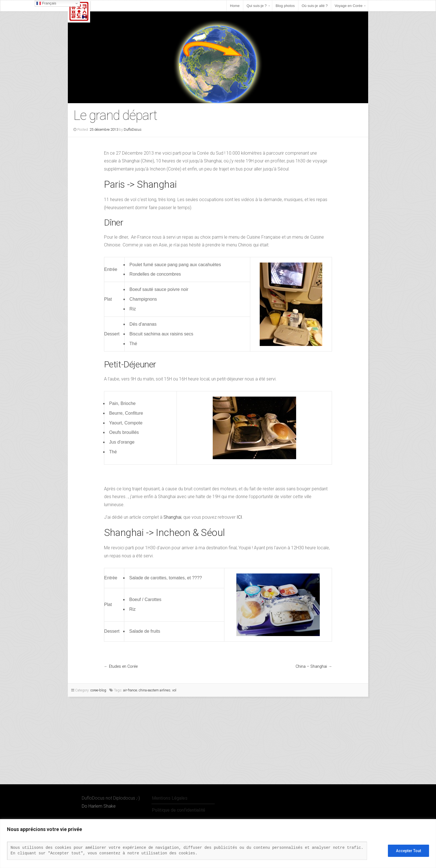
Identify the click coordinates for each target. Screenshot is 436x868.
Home (235, 6)
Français (46, 3)
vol (174, 690)
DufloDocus (133, 129)
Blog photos (285, 6)
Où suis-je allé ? (315, 6)
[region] (218, 844)
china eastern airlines (155, 690)
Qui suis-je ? (257, 6)
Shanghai (172, 517)
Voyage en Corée (348, 6)
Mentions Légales (169, 798)
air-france (130, 690)
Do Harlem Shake (99, 806)
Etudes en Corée (123, 667)
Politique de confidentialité (178, 810)
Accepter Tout (408, 851)
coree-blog (98, 690)
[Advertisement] (167, 743)
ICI (239, 517)
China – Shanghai (311, 667)
